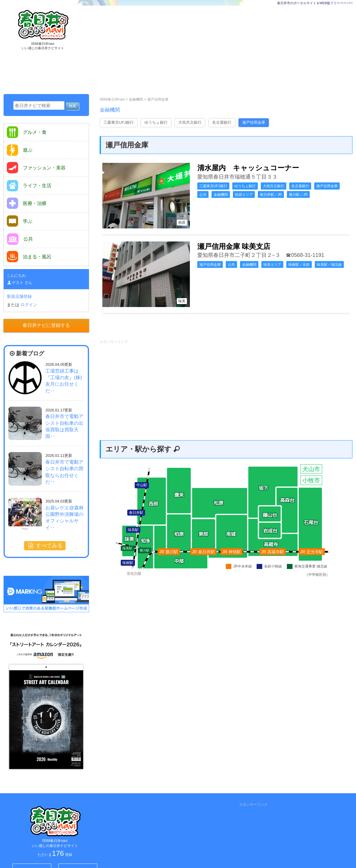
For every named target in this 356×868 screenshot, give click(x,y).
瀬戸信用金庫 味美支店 (234, 246)
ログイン (29, 305)
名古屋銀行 (222, 122)
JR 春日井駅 (203, 552)
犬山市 (311, 469)
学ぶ (20, 221)
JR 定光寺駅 (312, 552)
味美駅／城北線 (329, 265)
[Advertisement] (204, 50)
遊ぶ (20, 150)
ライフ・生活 (29, 186)
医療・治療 (27, 203)
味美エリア (272, 265)
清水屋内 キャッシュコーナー (248, 168)
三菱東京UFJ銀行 (119, 122)
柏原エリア (244, 195)
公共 (203, 195)
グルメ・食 (27, 132)
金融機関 (136, 99)
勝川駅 (145, 550)
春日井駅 (136, 513)
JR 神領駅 (232, 552)
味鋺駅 (128, 563)
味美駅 (127, 548)
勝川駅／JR (298, 195)
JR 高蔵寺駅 (272, 552)
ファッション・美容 (36, 168)
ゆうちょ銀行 (156, 122)
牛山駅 (142, 485)
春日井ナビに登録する (46, 325)
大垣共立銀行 (190, 122)
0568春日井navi (112, 99)
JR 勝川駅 (169, 552)
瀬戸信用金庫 (158, 99)
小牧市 (311, 480)
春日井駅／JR (271, 195)
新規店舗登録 (19, 296)
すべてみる (45, 546)
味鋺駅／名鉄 (299, 265)
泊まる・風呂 (29, 257)
